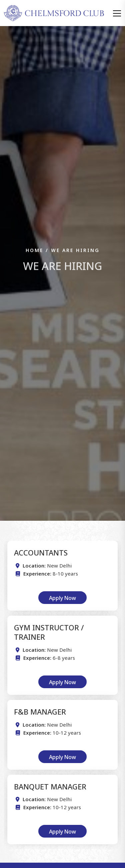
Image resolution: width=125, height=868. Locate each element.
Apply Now (62, 597)
